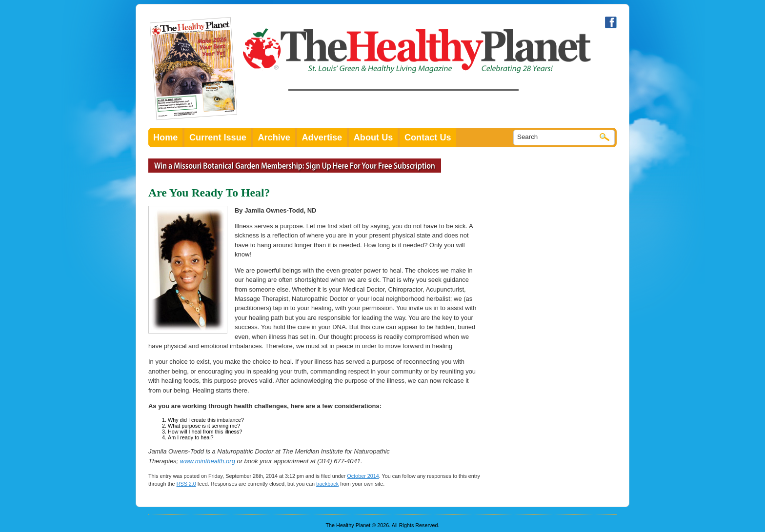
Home (165, 138)
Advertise (322, 138)
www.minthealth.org (208, 461)
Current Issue (218, 138)
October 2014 (363, 476)
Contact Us (428, 138)
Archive (274, 138)
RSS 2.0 (186, 484)
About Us (373, 138)
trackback (327, 484)
